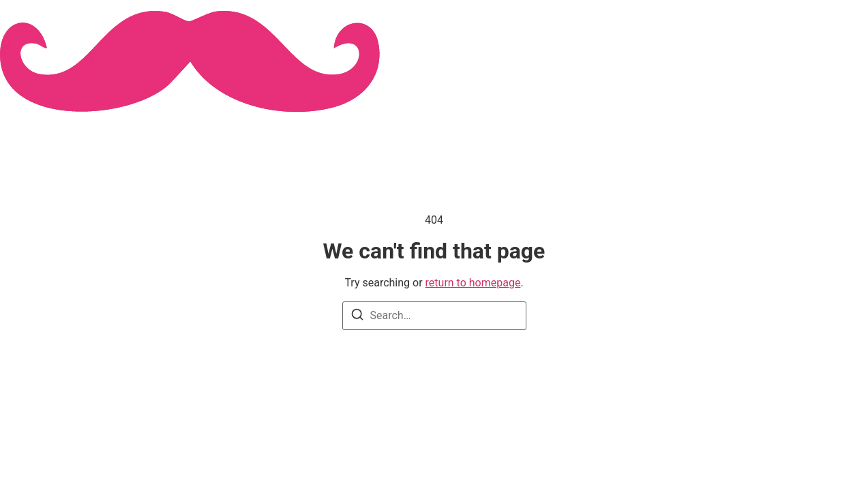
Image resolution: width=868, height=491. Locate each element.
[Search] (357, 317)
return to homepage (473, 283)
